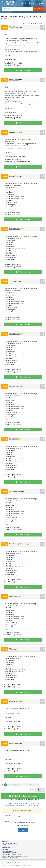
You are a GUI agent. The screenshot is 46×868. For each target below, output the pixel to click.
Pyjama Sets (14, 176)
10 (34, 785)
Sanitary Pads (14, 386)
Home (9, 803)
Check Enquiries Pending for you (11, 855)
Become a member (7, 845)
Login (26, 3)
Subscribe (5, 850)
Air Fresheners (15, 334)
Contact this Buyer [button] (23, 70)
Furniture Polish (15, 229)
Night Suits (13, 596)
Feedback (16, 865)
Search (23, 830)
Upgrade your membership (10, 858)
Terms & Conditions (7, 865)
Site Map (23, 865)
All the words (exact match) (25, 822)
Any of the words (21, 825)
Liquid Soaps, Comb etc (18, 544)
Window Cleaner (15, 491)
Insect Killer (13, 439)
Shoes (12, 649)
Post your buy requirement (10, 843)
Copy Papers (14, 132)
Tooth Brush (14, 281)
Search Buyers (39, 9)
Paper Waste (14, 743)
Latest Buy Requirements (9, 853)
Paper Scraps (14, 80)
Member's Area (21, 806)
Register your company (21, 803)
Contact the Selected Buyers (23, 796)
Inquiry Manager (34, 806)
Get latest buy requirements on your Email (15, 856)
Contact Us (29, 865)
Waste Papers (14, 27)
